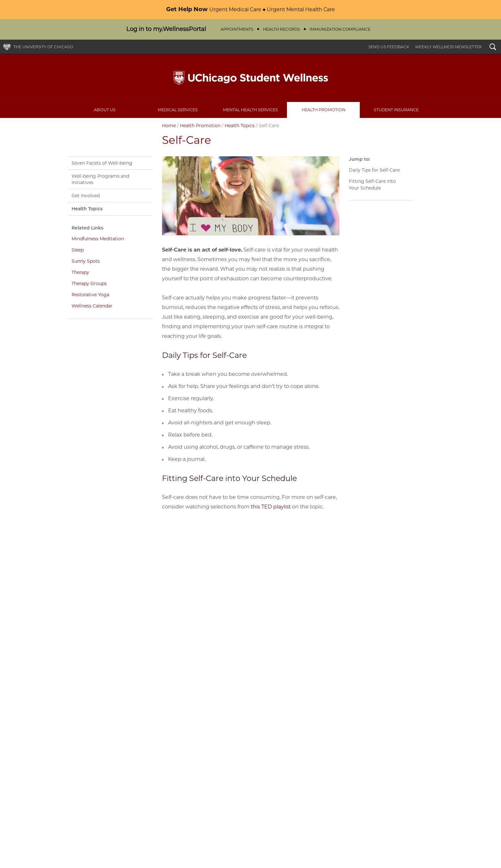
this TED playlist (271, 507)
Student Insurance (396, 110)
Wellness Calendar (92, 306)
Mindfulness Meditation (98, 239)
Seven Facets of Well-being (102, 163)
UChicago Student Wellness (250, 78)
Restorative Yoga (90, 295)
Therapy (80, 272)
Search (493, 48)
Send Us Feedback (389, 47)
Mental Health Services (250, 110)
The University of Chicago (43, 47)
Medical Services (178, 110)
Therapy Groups (89, 283)
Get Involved (86, 196)
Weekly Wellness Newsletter (448, 47)
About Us (105, 110)
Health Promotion (324, 110)
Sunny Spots (86, 261)
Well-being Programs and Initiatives (100, 179)
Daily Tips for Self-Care (374, 170)
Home (169, 126)
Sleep (78, 250)
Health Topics (240, 126)
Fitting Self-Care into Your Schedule (372, 185)
